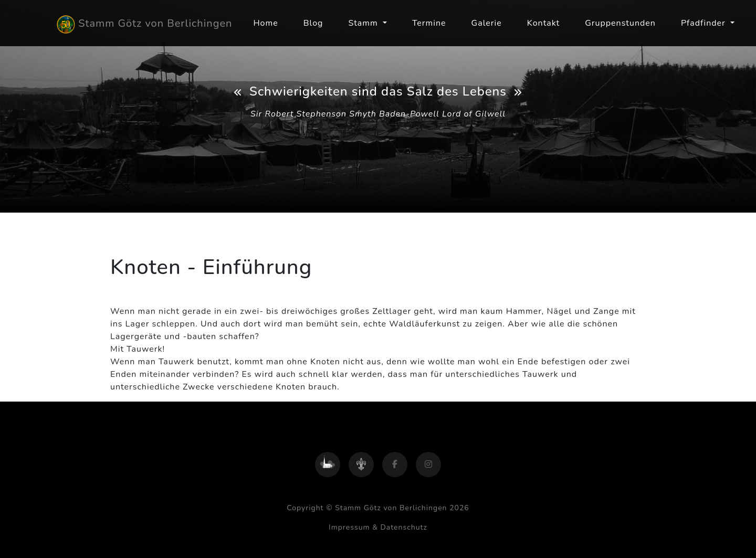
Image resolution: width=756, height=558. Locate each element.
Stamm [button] (364, 23)
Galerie (487, 23)
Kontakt (543, 23)
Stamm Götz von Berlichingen (144, 24)
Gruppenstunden (620, 23)
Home (265, 23)
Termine (429, 23)
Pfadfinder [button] (705, 23)
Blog (313, 23)
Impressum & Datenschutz (378, 527)
